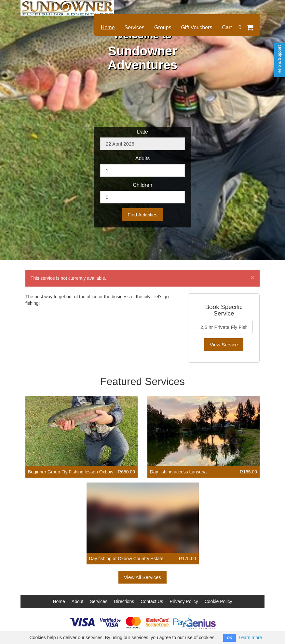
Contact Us (152, 601)
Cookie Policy (218, 601)
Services (135, 27)
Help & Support (279, 59)
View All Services (142, 577)
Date (142, 132)
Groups (163, 27)
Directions (124, 601)
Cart (238, 27)
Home (108, 27)
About (78, 601)
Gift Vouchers (197, 27)
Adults (142, 158)
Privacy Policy (184, 601)
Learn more (251, 638)
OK (230, 638)
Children (142, 185)
